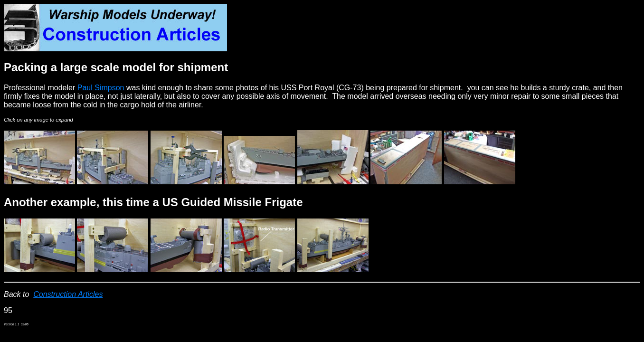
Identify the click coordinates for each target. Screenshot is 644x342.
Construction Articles (68, 294)
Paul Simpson (102, 88)
